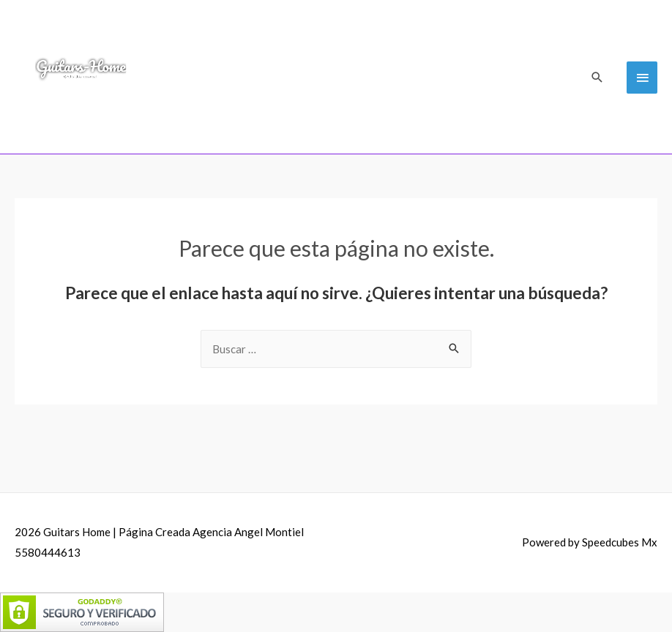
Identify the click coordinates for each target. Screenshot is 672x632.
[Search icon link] (597, 77)
